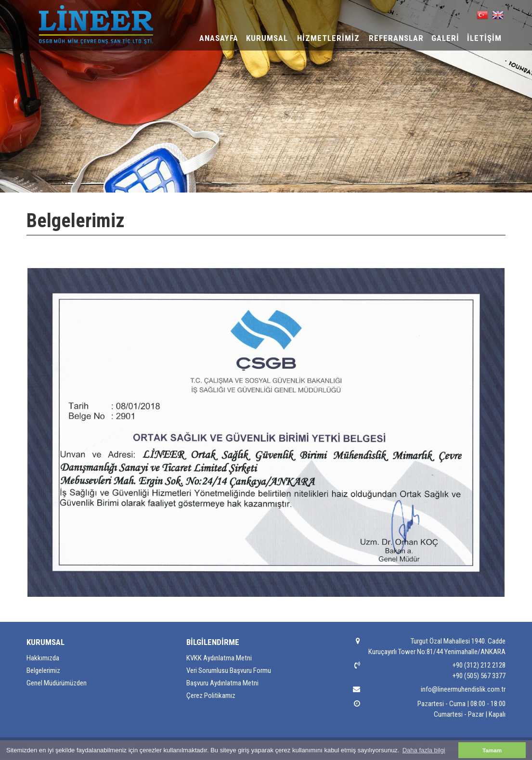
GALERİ (445, 38)
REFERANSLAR (396, 38)
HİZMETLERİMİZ (328, 38)
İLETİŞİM (484, 38)
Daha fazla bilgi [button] (424, 750)
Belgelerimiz (43, 670)
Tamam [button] (492, 750)
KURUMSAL (267, 38)
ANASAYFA (219, 38)
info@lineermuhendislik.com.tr (463, 689)
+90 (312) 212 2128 (479, 665)
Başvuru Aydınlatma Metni (222, 683)
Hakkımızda (43, 658)
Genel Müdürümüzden (57, 683)
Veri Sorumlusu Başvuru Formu (229, 670)
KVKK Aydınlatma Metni (219, 658)
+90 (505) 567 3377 (479, 676)
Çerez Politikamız (211, 696)
